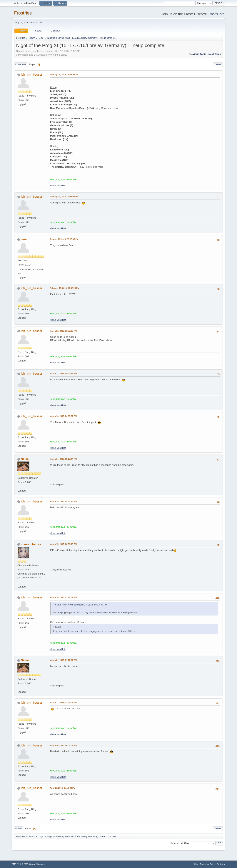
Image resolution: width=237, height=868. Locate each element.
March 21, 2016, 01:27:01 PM (63, 660)
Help (196, 864)
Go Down (21, 65)
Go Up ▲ (221, 864)
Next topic (215, 54)
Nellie (25, 459)
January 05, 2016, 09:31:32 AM (64, 74)
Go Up (19, 829)
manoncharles (31, 544)
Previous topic (197, 54)
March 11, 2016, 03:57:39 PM (63, 331)
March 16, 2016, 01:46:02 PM (63, 597)
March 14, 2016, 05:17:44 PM (63, 459)
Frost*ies (23, 13)
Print (218, 65)
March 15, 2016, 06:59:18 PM (63, 544)
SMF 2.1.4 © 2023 (20, 864)
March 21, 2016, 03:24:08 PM (63, 703)
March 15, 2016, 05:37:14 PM (63, 501)
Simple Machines (37, 864)
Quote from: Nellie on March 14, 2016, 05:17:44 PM (81, 605)
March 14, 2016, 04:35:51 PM (63, 416)
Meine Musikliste (58, 186)
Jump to (175, 843)
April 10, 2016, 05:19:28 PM (63, 788)
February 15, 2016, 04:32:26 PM (65, 288)
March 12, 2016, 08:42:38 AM (63, 374)
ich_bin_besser (31, 75)
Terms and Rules (208, 864)
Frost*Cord (216, 14)
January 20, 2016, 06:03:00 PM (64, 239)
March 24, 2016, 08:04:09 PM (63, 745)
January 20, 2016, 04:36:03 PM (64, 197)
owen (25, 239)
